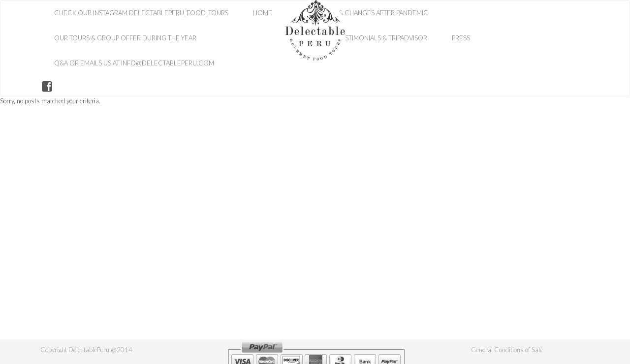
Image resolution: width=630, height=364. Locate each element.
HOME (263, 13)
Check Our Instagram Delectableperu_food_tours (141, 13)
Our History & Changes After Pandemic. (363, 13)
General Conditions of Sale (507, 350)
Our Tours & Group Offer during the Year (125, 38)
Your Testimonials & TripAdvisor (373, 38)
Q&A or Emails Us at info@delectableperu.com (134, 63)
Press (461, 38)
